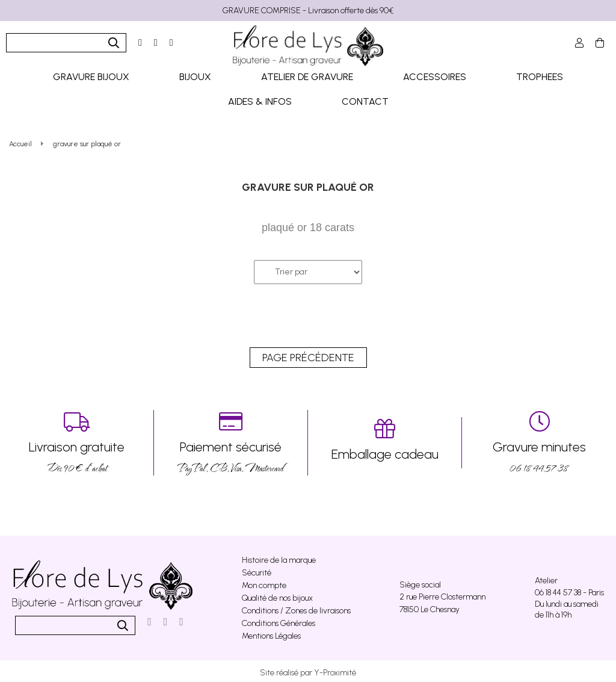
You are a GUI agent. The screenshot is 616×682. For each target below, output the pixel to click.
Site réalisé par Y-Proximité (308, 670)
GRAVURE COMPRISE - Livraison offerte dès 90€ (308, 11)
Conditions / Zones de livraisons (296, 608)
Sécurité (257, 570)
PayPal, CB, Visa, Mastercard (231, 440)
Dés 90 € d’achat (77, 440)
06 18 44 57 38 (539, 440)
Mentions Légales (271, 633)
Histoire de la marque (279, 557)
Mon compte (264, 582)
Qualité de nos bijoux (277, 595)
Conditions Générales (279, 620)
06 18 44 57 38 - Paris (569, 590)
